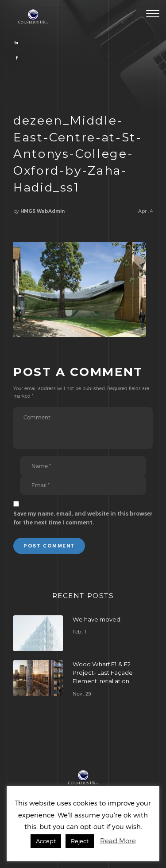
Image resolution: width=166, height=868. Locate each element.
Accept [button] (46, 841)
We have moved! (97, 619)
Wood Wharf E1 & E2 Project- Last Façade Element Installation (103, 673)
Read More (118, 841)
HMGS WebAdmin (42, 211)
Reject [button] (80, 841)
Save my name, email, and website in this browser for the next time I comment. (83, 518)
